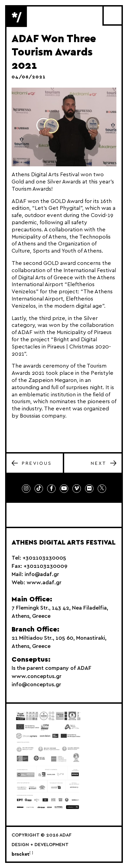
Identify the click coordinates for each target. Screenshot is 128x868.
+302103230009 (45, 566)
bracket (22, 854)
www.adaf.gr (44, 583)
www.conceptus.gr (37, 676)
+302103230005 (44, 558)
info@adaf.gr (42, 574)
